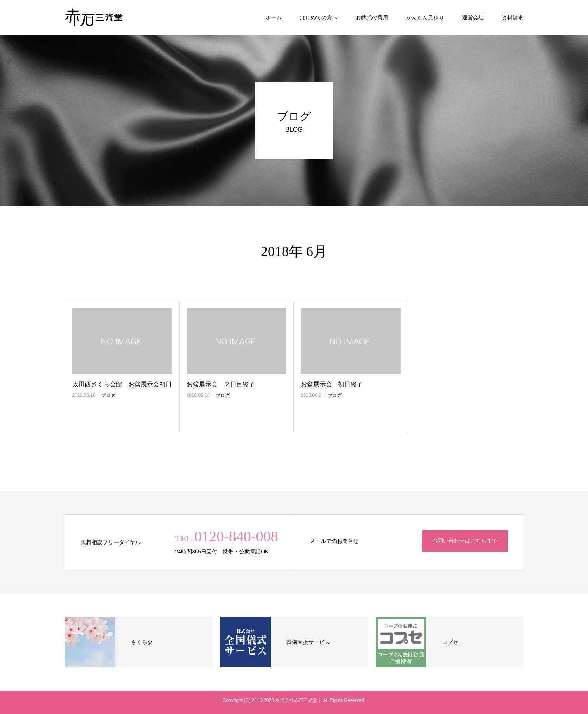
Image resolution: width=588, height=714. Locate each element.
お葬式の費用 (372, 17)
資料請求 (513, 17)
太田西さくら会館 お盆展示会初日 (122, 384)
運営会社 (473, 17)
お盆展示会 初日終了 (332, 384)
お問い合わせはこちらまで (465, 541)
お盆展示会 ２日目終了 (221, 384)
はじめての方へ (319, 17)
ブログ (108, 395)
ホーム (274, 17)
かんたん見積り (425, 17)
